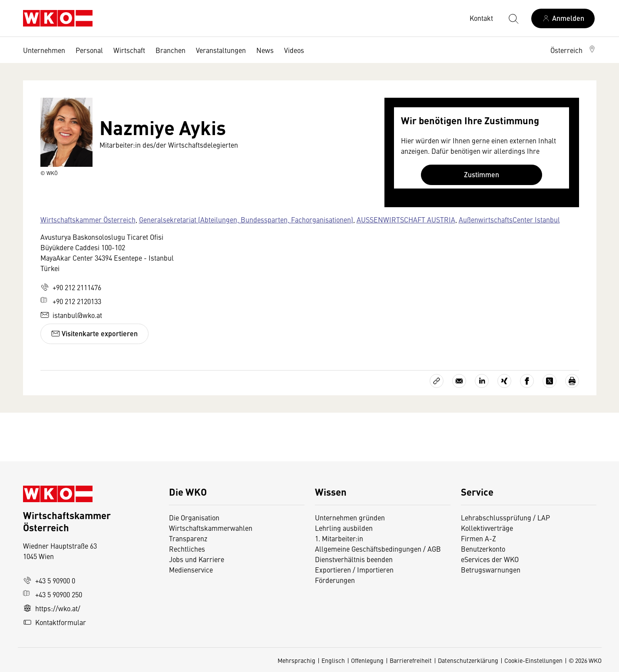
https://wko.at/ (52, 608)
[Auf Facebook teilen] (527, 381)
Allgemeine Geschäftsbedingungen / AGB (378, 549)
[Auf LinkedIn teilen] (482, 381)
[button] (573, 50)
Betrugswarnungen (492, 569)
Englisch (333, 660)
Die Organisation (194, 517)
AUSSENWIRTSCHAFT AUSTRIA (406, 219)
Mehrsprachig (296, 660)
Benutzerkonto (483, 549)
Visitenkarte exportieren (94, 333)
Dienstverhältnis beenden (354, 559)
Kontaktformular (55, 622)
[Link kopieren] (437, 381)
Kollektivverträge (487, 528)
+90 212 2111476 (71, 287)
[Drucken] (572, 381)
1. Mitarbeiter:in (339, 538)
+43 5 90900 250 (53, 594)
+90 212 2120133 (71, 301)
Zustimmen (482, 174)
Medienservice (191, 569)
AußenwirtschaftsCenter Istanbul (509, 219)
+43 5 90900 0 (49, 580)
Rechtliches (187, 549)
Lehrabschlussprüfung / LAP (505, 517)
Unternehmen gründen (350, 517)
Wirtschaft (129, 50)
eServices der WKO (490, 559)
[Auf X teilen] (549, 381)
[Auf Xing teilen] (504, 381)
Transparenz (188, 538)
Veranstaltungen (221, 50)
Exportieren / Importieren (354, 569)
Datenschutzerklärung (468, 660)
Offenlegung (367, 660)
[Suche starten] (513, 18)
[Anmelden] (563, 18)
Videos (294, 50)
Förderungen (335, 580)
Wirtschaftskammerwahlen (211, 528)
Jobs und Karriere (197, 559)
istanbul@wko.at (71, 315)
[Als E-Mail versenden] (459, 381)
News (265, 50)
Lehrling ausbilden (344, 528)
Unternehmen (44, 50)
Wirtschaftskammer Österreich (88, 219)
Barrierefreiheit (411, 660)
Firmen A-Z (478, 538)
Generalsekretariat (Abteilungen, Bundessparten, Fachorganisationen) (246, 219)
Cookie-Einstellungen (533, 660)
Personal (89, 50)
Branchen (170, 50)
